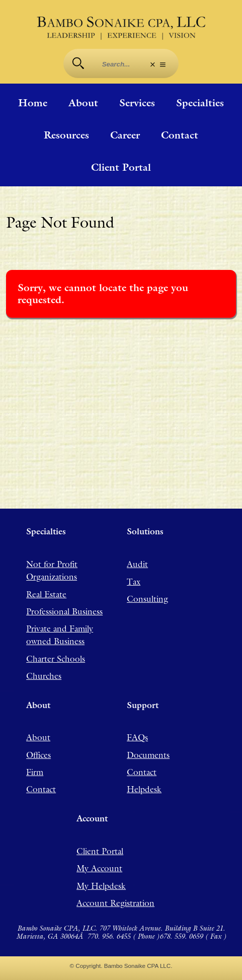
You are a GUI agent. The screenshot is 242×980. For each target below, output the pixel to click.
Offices (38, 755)
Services (137, 103)
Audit (137, 564)
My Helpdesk (101, 886)
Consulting (147, 599)
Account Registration (115, 903)
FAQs (137, 737)
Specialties (200, 103)
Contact (180, 135)
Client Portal (121, 167)
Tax (134, 582)
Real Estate (46, 594)
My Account (99, 868)
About (83, 103)
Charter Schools (56, 659)
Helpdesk (144, 789)
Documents (148, 755)
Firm (35, 772)
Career (125, 135)
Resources (66, 135)
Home (33, 103)
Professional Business (64, 611)
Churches (44, 676)
